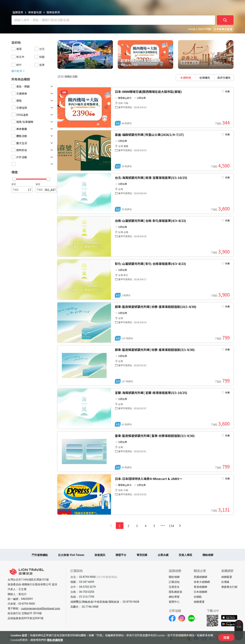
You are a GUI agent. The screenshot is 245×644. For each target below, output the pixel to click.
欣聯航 (198, 597)
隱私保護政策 (55, 640)
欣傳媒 (225, 582)
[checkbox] (13, 49)
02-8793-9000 (27, 604)
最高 (38, 184)
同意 (226, 638)
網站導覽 (174, 597)
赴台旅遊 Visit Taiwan (71, 555)
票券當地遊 (35, 12)
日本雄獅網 (200, 592)
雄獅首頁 (18, 12)
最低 (14, 184)
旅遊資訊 (100, 555)
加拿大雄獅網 (202, 582)
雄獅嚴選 (227, 577)
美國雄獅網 (200, 577)
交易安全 (174, 587)
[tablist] (205, 78)
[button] (31, 178)
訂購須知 (174, 582)
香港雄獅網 (200, 587)
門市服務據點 (40, 555)
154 (171, 526)
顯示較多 (18, 71)
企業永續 (163, 555)
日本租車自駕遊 (223, 29)
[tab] (186, 78)
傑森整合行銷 (229, 587)
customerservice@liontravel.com (41, 608)
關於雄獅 (174, 577)
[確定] (225, 20)
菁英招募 (142, 555)
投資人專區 (185, 555)
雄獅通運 (199, 602)
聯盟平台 (121, 555)
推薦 (64, 92)
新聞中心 (174, 602)
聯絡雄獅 (208, 555)
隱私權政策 (176, 592)
